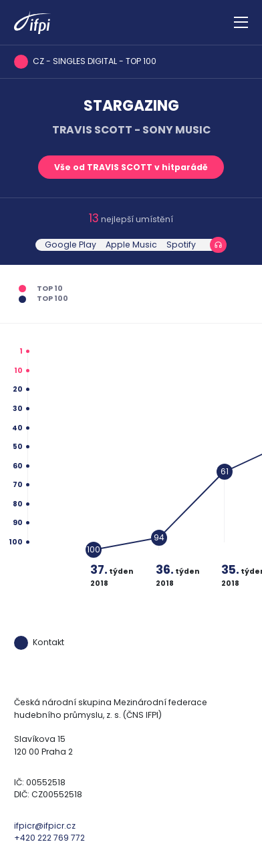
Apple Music (131, 245)
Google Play (71, 245)
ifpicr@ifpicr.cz (45, 826)
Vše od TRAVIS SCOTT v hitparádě (131, 167)
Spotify (181, 245)
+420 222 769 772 (49, 838)
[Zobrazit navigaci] (241, 23)
